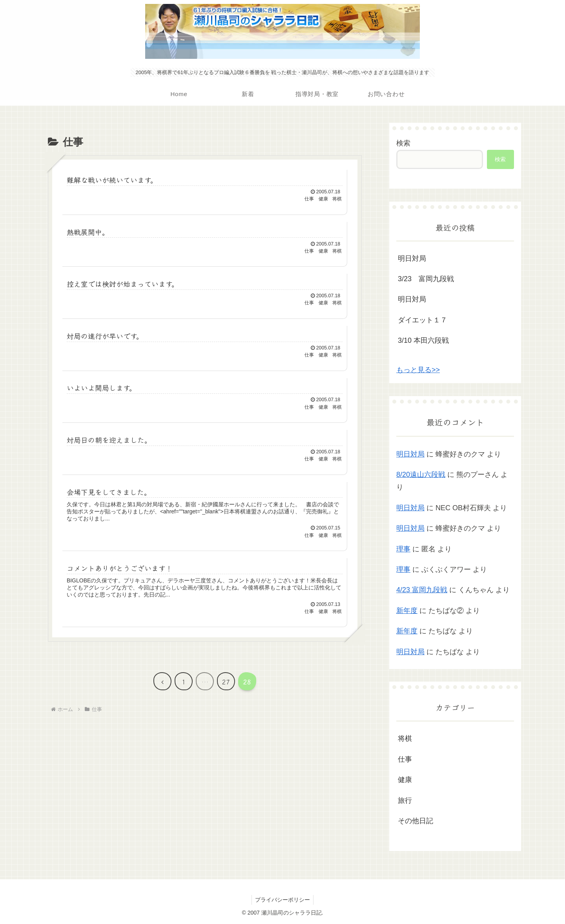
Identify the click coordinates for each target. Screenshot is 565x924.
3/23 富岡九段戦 (426, 279)
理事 (403, 549)
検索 (403, 143)
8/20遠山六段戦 (421, 475)
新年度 (407, 611)
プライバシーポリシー (282, 900)
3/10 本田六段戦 (423, 340)
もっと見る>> (418, 370)
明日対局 (412, 258)
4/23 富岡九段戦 (422, 590)
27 (226, 687)
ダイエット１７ (423, 320)
